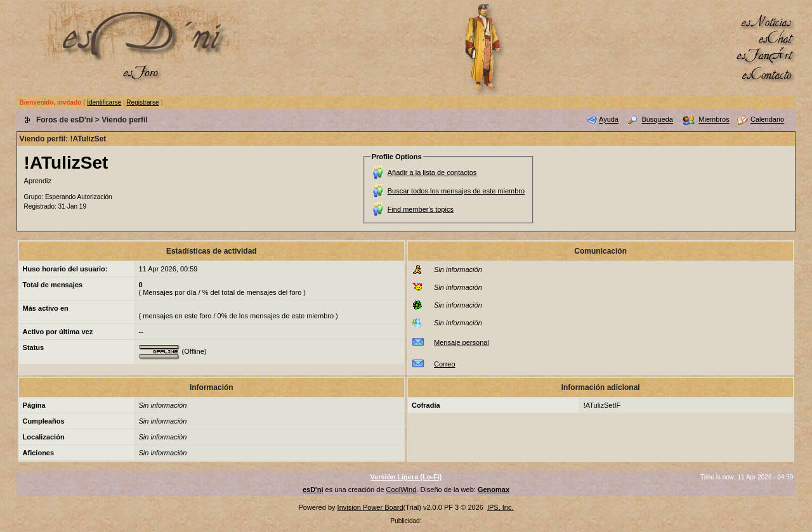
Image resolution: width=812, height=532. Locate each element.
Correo (445, 364)
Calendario (767, 120)
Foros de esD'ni (65, 120)
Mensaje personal (462, 342)
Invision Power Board (370, 507)
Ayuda (609, 120)
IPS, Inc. (501, 507)
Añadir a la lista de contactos (432, 172)
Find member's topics (421, 209)
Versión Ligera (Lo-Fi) (406, 477)
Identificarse (104, 102)
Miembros (714, 120)
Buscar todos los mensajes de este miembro (456, 191)
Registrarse (142, 102)
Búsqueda (657, 120)
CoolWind (402, 490)
